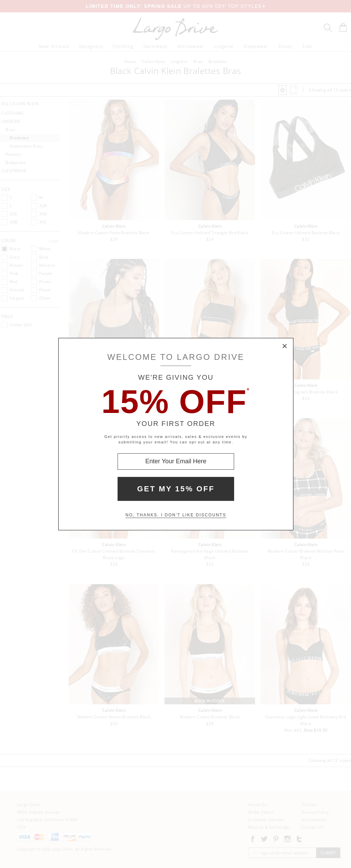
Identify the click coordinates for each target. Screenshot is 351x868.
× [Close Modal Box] (285, 346)
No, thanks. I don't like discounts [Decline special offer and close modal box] (176, 515)
